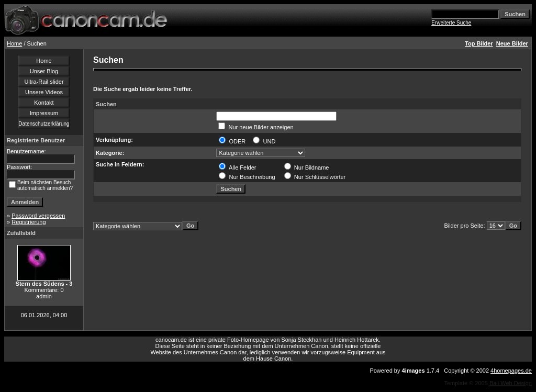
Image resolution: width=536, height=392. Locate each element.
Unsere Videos (44, 92)
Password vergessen (38, 216)
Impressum (44, 113)
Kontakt (44, 103)
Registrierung (29, 222)
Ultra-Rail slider (44, 82)
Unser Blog (44, 71)
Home (14, 43)
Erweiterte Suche (451, 23)
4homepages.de (511, 371)
